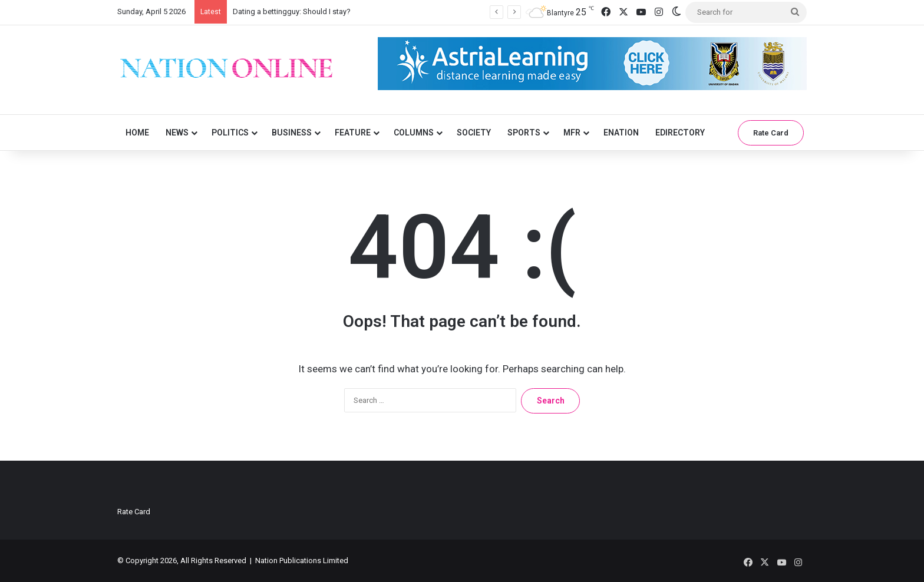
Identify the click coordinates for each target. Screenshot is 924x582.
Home (137, 133)
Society (474, 133)
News (177, 133)
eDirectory (680, 133)
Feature (353, 133)
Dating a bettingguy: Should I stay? (292, 11)
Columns (414, 133)
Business (292, 133)
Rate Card (771, 133)
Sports (524, 133)
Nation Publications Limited (302, 560)
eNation (621, 133)
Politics (230, 133)
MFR (572, 133)
